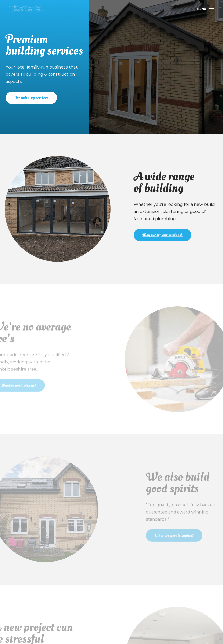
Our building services (31, 98)
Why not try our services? (163, 235)
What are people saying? (177, 535)
